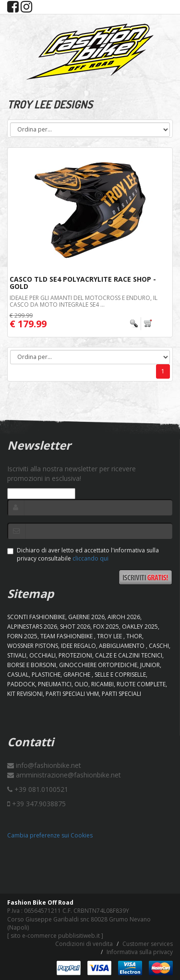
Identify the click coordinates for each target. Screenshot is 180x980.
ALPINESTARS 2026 (32, 627)
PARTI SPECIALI (121, 694)
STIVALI (17, 655)
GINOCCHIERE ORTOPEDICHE (98, 665)
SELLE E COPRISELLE (120, 675)
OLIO (81, 684)
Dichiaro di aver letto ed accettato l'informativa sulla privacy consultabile (83, 554)
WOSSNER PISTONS (33, 646)
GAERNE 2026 (86, 617)
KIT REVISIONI (25, 694)
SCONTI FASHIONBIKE (36, 617)
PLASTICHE (46, 675)
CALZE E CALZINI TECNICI (129, 655)
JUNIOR (150, 665)
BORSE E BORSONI (32, 665)
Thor (134, 636)
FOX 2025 (106, 627)
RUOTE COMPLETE (141, 684)
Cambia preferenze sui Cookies (50, 835)
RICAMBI (102, 684)
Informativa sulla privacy (140, 952)
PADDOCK (21, 684)
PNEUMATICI (55, 684)
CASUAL (18, 675)
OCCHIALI (42, 655)
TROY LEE (110, 636)
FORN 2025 (22, 636)
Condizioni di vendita (84, 944)
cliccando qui (90, 558)
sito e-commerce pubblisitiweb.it (55, 936)
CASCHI (159, 646)
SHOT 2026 (75, 627)
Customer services (148, 944)
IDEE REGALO (78, 646)
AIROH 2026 (124, 617)
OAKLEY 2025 (140, 627)
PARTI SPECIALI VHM (72, 694)
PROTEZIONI (75, 655)
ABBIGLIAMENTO (122, 646)
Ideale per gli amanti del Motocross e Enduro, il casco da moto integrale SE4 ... (84, 301)
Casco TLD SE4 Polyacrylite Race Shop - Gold (83, 283)
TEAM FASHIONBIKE (67, 636)
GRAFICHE (78, 675)
